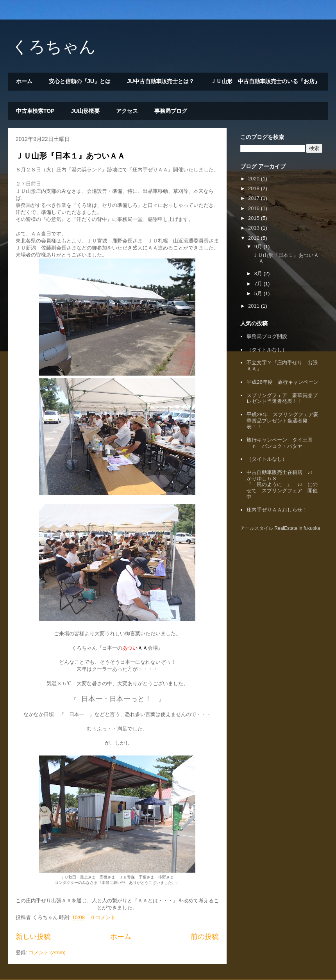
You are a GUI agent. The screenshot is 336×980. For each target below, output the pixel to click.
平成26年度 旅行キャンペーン (282, 382)
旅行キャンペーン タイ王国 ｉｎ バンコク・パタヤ (282, 443)
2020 (255, 179)
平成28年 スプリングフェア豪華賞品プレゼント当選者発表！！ (282, 421)
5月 (259, 293)
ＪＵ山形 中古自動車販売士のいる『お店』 (265, 81)
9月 (259, 247)
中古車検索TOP (35, 111)
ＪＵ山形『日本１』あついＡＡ (70, 156)
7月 (259, 284)
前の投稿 (205, 937)
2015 (255, 218)
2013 (255, 228)
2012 (255, 238)
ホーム (24, 81)
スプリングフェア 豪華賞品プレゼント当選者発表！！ (282, 398)
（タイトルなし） (267, 350)
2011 (255, 306)
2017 (255, 198)
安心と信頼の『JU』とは (80, 81)
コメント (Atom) (47, 952)
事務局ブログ (171, 111)
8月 (259, 274)
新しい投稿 (33, 937)
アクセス (127, 111)
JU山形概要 (86, 111)
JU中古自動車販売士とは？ (161, 81)
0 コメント (104, 917)
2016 (255, 208)
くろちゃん (54, 47)
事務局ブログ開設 (267, 336)
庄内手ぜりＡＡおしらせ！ (277, 510)
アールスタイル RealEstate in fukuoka (280, 528)
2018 (255, 188)
